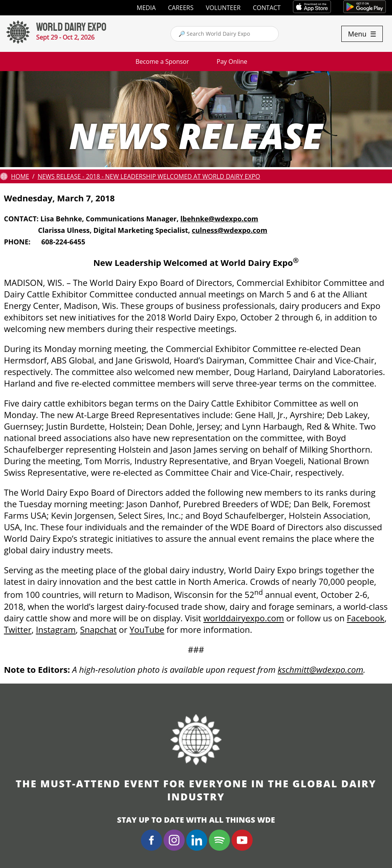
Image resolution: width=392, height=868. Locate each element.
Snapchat (98, 629)
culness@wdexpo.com (230, 230)
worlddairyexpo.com (244, 618)
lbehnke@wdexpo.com (219, 219)
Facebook (366, 618)
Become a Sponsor (162, 61)
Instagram (56, 629)
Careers (181, 8)
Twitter (18, 629)
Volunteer (223, 8)
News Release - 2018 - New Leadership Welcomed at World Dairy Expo (149, 176)
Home (20, 176)
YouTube (147, 629)
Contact (267, 8)
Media (146, 8)
